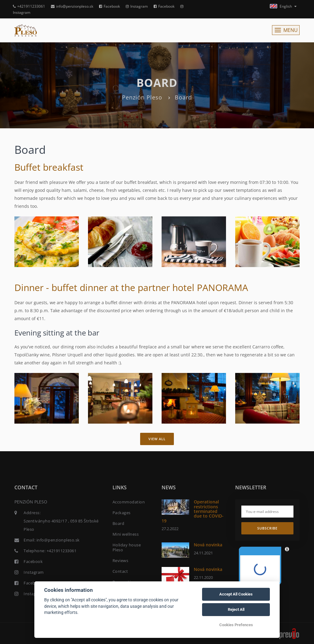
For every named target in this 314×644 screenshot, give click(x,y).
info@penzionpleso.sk (72, 6)
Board (119, 523)
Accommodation (129, 502)
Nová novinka (208, 545)
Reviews (121, 561)
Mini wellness (126, 534)
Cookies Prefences (236, 625)
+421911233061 (29, 6)
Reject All (236, 609)
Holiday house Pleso (127, 547)
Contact (120, 571)
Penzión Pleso (142, 97)
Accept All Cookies (236, 594)
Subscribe (267, 528)
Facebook (109, 6)
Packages (122, 513)
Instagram (137, 6)
